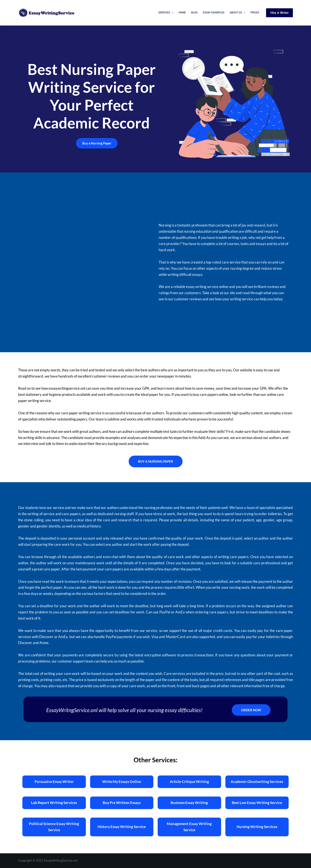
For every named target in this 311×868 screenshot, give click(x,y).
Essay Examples (214, 13)
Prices (255, 13)
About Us (238, 13)
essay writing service (202, 287)
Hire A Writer (279, 13)
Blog (194, 13)
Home (182, 13)
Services (166, 13)
